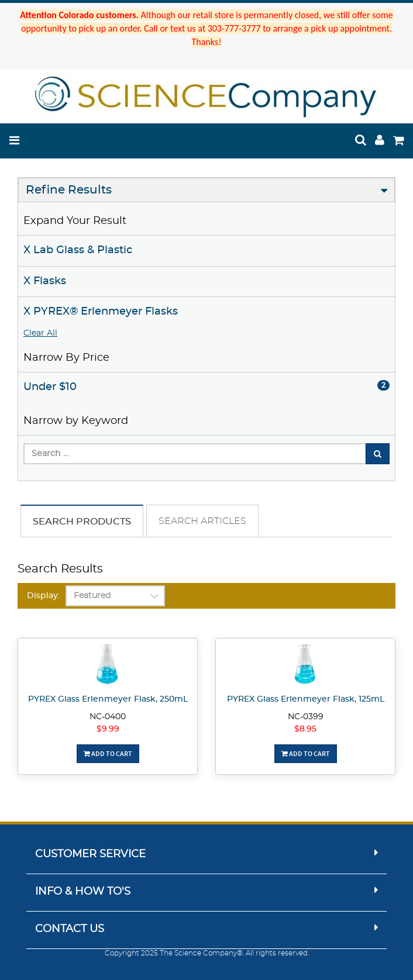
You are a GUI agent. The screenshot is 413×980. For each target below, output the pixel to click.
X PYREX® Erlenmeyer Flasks (101, 312)
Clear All (40, 333)
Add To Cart (108, 753)
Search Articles (202, 521)
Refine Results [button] (69, 190)
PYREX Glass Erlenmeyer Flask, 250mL (108, 699)
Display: (43, 596)
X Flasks (45, 281)
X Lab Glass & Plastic (78, 250)
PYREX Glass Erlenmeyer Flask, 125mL (306, 699)
